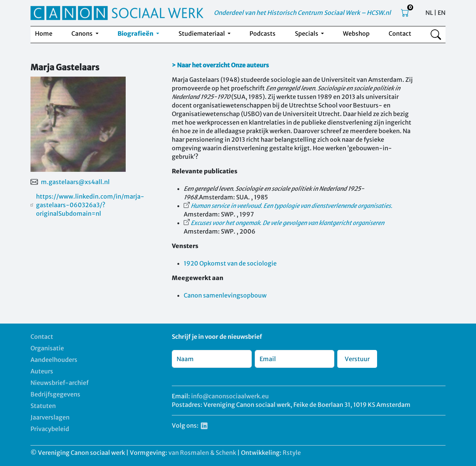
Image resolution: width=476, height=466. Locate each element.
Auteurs (42, 371)
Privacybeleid (50, 429)
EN (442, 13)
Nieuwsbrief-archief (59, 383)
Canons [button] (83, 33)
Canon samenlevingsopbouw (225, 295)
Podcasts (263, 33)
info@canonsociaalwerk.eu (230, 396)
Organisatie (47, 348)
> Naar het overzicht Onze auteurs (220, 65)
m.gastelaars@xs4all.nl (75, 182)
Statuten (43, 406)
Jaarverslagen (50, 417)
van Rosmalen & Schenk (202, 453)
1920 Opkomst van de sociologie (230, 263)
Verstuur (357, 359)
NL (429, 13)
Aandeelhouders (54, 360)
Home (44, 33)
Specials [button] (307, 33)
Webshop (356, 33)
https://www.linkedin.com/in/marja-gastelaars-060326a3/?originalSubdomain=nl (90, 205)
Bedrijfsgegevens (55, 394)
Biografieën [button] (136, 33)
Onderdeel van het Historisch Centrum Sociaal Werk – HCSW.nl (302, 13)
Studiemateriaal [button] (202, 33)
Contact (400, 33)
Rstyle (292, 453)
